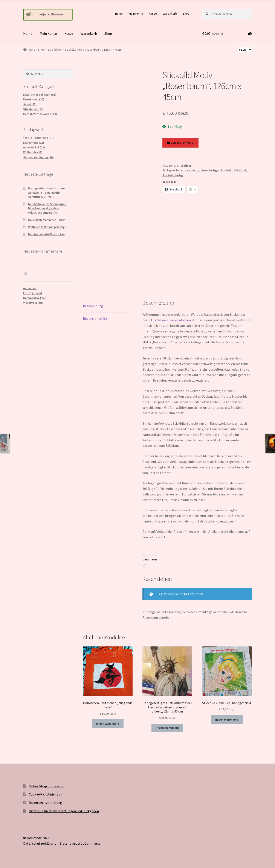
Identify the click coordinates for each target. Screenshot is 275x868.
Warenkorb (170, 14)
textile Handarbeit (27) (38, 138)
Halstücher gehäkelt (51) (40, 95)
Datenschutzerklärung (45, 803)
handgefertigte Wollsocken (46, 234)
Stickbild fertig (173, 175)
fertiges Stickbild (221, 170)
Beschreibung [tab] (93, 306)
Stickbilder (55, 50)
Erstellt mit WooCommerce (80, 843)
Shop (186, 14)
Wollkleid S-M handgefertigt (47, 227)
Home (119, 14)
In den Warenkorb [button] (108, 724)
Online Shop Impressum (47, 786)
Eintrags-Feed (33, 293)
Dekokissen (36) (34, 99)
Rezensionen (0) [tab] (95, 319)
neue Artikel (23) (34, 147)
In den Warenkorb (180, 142)
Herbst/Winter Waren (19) (40, 114)
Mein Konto (136, 14)
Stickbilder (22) (33, 109)
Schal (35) (30, 104)
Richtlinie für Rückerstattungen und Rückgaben (64, 811)
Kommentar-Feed (35, 298)
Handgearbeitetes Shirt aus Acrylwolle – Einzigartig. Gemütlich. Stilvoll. (47, 193)
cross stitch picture (194, 170)
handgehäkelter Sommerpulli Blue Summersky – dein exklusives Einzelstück (48, 208)
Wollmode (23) (33, 152)
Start (32, 50)
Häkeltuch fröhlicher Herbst (47, 220)
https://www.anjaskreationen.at (171, 320)
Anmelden (30, 288)
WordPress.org (33, 303)
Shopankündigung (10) (38, 157)
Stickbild (240, 170)
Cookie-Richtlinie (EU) (45, 794)
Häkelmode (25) (34, 143)
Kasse (153, 14)
